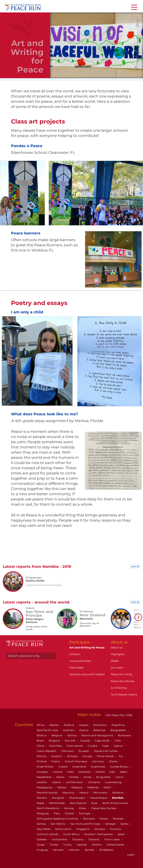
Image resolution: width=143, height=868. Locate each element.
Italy (112, 772)
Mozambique (99, 798)
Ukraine (97, 845)
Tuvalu (68, 845)
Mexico (84, 793)
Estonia (42, 756)
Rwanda (118, 819)
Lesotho (42, 782)
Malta (108, 787)
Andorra (69, 725)
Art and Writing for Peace (87, 648)
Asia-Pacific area (48, 730)
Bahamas (100, 730)
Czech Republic (47, 751)
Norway (69, 808)
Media (115, 661)
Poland (70, 813)
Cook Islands (75, 746)
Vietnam (74, 850)
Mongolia (58, 798)
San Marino (58, 824)
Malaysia (77, 787)
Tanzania (78, 839)
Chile (118, 741)
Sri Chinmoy (119, 688)
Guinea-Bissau (120, 767)
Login (131, 855)
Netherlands (57, 803)
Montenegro (78, 798)
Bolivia (72, 735)
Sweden (42, 839)
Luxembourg (114, 782)
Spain (122, 834)
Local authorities (80, 661)
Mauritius (69, 793)
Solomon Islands (48, 834)
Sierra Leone (63, 829)
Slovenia (116, 829)
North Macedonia (48, 808)
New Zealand (78, 803)
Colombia (56, 746)
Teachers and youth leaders (87, 674)
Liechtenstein (75, 782)
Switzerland (60, 839)
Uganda (82, 845)
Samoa (42, 824)
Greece (63, 767)
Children (75, 654)
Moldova (118, 793)
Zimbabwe (106, 850)
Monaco (42, 798)
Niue (95, 803)
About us (117, 648)
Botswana (125, 735)
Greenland (80, 767)
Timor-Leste (112, 839)
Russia (104, 819)
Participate (76, 668)
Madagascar (45, 787)
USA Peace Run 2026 (118, 715)
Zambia (90, 850)
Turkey (54, 845)
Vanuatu (59, 850)
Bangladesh (119, 730)
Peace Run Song (121, 674)
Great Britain (46, 767)
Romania (89, 819)
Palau (83, 808)
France (56, 761)
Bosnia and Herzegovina (98, 735)
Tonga (41, 845)
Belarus (42, 735)
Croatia (93, 746)
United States (116, 845)
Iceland (58, 772)
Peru (57, 813)
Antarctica (100, 725)
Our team (117, 668)
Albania (54, 725)
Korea (88, 777)
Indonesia (85, 772)
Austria (84, 730)
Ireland (100, 772)
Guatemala (98, 767)
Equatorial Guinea (106, 751)
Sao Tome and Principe (86, 824)
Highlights (118, 654)
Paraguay (43, 813)
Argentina (118, 725)
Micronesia (101, 793)
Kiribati (74, 777)
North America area (115, 803)
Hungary (43, 772)
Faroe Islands (106, 756)
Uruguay (43, 850)
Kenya (61, 777)
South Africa (72, 834)
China (41, 746)
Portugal (85, 813)
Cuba (106, 746)
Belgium (57, 735)
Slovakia (100, 829)
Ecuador (84, 751)
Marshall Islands (47, 793)
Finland (42, 761)
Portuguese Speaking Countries (58, 819)
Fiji (121, 756)
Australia (69, 730)
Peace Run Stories (123, 681)
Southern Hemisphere (99, 834)
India (71, 772)
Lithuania (94, 782)
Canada (85, 741)
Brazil (41, 741)
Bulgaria (55, 741)
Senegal (111, 824)
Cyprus (119, 746)
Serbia (125, 824)
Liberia (57, 782)
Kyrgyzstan (104, 777)
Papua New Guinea (104, 808)
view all (135, 566)
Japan (124, 772)
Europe (88, 756)
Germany (98, 761)
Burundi (70, 741)
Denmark (68, 751)
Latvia (120, 777)
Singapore (83, 829)
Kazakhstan (45, 777)
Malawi (62, 787)
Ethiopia (73, 756)
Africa (41, 725)
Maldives (93, 787)
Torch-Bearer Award (124, 695)
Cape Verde (103, 741)
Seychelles (44, 829)
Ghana (113, 761)
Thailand (94, 839)
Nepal (41, 803)
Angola (84, 725)
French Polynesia (76, 761)
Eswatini (57, 756)
